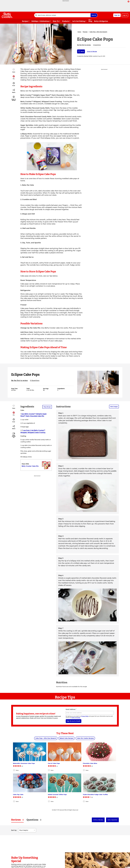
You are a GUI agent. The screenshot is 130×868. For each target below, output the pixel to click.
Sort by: (14, 830)
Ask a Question (112, 820)
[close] (128, 2)
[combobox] (62, 15)
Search (94, 15)
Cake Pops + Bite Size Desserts (98, 32)
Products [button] (66, 21)
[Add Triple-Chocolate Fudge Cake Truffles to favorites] (84, 801)
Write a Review (98, 820)
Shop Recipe (47, 407)
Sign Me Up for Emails (74, 721)
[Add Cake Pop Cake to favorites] (14, 801)
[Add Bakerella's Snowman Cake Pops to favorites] (14, 770)
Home (79, 32)
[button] (14, 77)
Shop (90, 21)
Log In (125, 15)
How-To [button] (56, 21)
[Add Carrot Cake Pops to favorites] (49, 770)
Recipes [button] (25, 21)
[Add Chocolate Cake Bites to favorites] (84, 770)
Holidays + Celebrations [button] (40, 21)
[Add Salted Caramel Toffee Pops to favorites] (49, 801)
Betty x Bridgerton (101, 21)
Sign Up (117, 15)
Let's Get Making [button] (79, 21)
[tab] (17, 820)
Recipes (85, 32)
